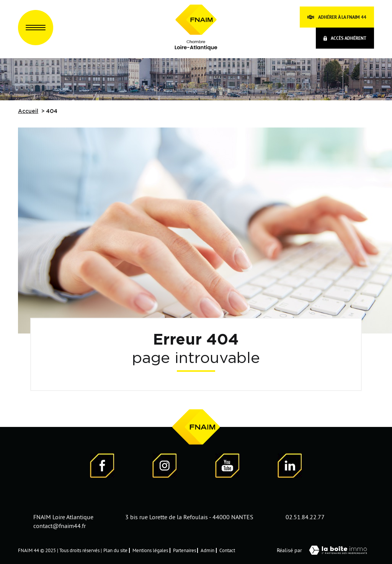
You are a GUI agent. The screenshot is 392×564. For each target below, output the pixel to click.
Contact (227, 550)
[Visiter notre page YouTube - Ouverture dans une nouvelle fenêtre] (227, 467)
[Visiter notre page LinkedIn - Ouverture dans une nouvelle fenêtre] (290, 467)
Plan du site (115, 550)
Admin (207, 550)
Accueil (28, 111)
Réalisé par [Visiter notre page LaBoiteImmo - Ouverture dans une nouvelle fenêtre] (325, 550)
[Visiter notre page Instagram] (165, 467)
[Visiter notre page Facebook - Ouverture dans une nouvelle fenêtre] (102, 467)
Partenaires (185, 550)
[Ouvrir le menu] (36, 28)
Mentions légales (150, 550)
